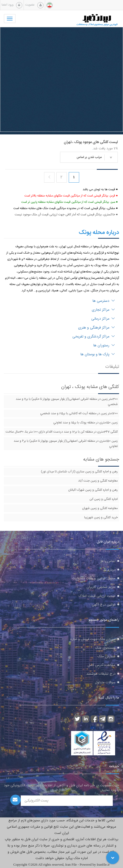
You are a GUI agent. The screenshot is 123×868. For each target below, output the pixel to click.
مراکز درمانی (103, 319)
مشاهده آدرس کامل (101, 665)
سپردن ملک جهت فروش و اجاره (93, 639)
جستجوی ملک (105, 648)
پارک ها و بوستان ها (98, 354)
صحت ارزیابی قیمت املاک (97, 596)
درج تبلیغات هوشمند (101, 674)
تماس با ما (108, 561)
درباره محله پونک (99, 232)
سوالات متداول (105, 683)
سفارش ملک (106, 657)
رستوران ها (104, 346)
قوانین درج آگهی (104, 605)
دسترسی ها (104, 301)
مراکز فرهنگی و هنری (97, 328)
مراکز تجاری (103, 310)
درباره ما (110, 570)
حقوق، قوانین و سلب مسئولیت (94, 578)
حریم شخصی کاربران (101, 587)
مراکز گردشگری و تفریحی (94, 337)
